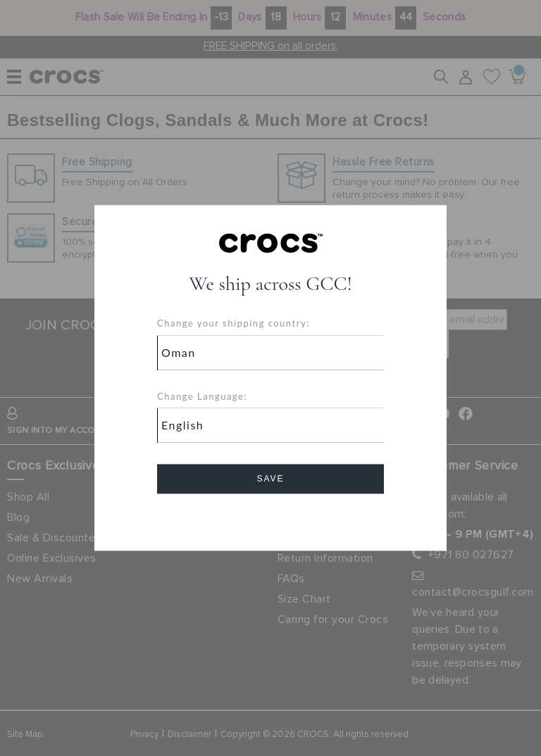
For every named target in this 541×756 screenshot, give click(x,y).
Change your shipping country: (234, 324)
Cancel (271, 519)
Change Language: (202, 396)
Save (270, 479)
